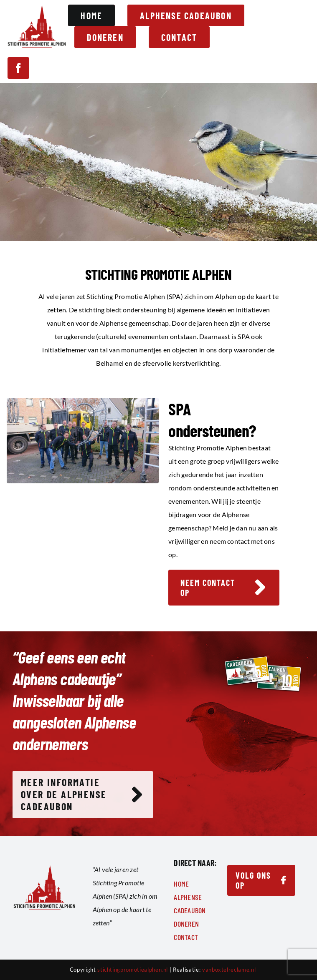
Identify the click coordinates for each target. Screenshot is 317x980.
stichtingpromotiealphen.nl (133, 970)
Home (181, 884)
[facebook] (18, 68)
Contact (186, 937)
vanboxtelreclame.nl (229, 970)
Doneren (186, 924)
